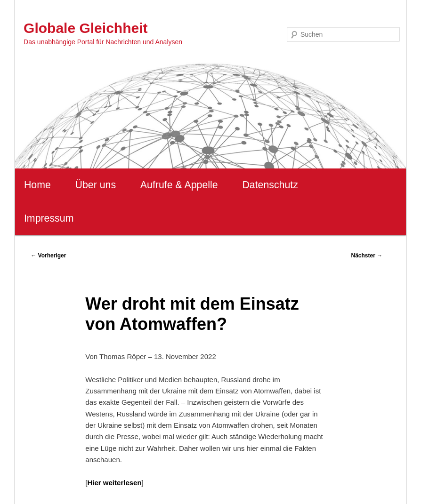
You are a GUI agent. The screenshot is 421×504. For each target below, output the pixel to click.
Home (37, 185)
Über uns (96, 185)
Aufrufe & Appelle (179, 185)
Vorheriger (48, 256)
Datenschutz (270, 185)
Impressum (49, 218)
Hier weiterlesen (115, 483)
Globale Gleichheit (85, 28)
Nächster (367, 256)
